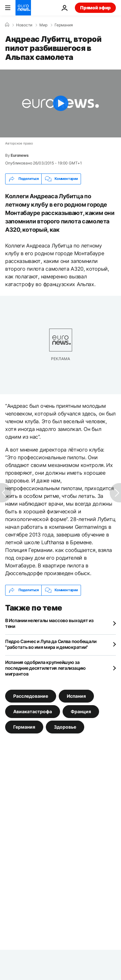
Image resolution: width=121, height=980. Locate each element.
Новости (24, 25)
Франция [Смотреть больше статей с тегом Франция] (81, 711)
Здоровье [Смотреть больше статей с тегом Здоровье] (65, 727)
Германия (64, 25)
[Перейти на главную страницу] (23, 8)
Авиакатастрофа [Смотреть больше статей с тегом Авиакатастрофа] (33, 711)
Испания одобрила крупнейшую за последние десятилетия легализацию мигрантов (45, 668)
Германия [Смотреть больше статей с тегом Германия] (24, 727)
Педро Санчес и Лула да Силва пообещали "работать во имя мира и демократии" (51, 644)
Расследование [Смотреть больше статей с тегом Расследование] (31, 696)
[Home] (7, 25)
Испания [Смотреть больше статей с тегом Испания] (76, 696)
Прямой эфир (95, 8)
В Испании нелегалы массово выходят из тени (49, 623)
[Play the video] (60, 103)
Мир (43, 25)
